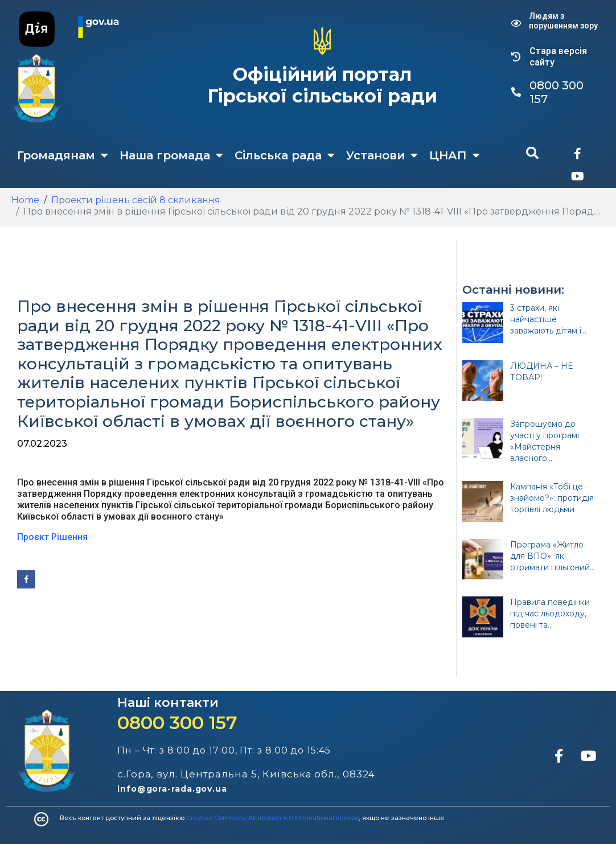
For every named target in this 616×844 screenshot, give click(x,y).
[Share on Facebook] (26, 579)
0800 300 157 (177, 722)
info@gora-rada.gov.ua (172, 789)
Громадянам (63, 155)
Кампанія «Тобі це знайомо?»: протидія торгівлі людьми (552, 498)
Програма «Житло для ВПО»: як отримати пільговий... (553, 556)
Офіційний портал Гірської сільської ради (322, 85)
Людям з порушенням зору (563, 21)
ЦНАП (455, 155)
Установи (382, 155)
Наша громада (171, 155)
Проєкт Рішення (52, 537)
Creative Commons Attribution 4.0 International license (272, 818)
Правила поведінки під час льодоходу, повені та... (550, 614)
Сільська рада (285, 155)
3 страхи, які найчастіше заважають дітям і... (548, 319)
